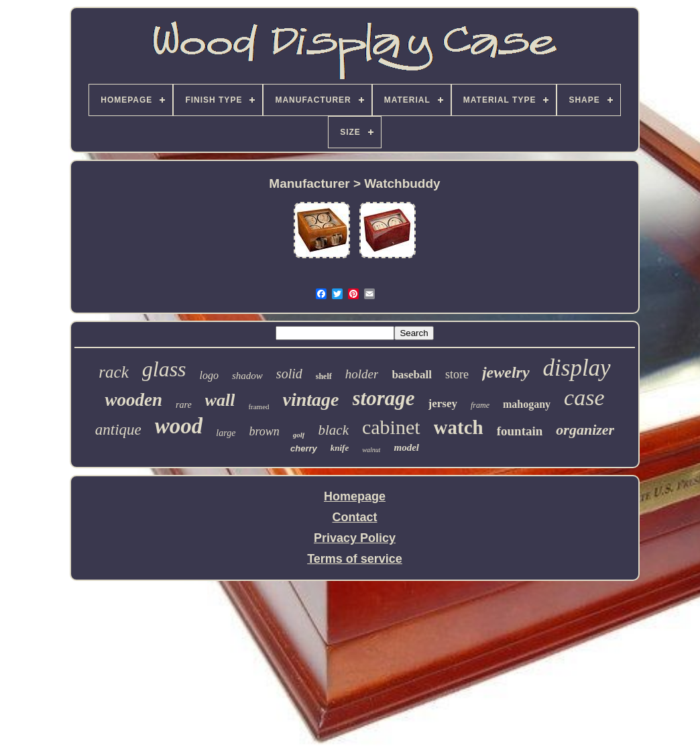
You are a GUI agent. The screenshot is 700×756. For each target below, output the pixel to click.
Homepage (355, 496)
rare (184, 405)
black (333, 430)
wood (179, 426)
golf (299, 435)
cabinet (391, 427)
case (584, 397)
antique (118, 430)
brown (264, 431)
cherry (304, 448)
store (457, 374)
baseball (412, 375)
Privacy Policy (355, 538)
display (577, 368)
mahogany (527, 404)
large (226, 433)
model (406, 447)
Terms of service (355, 559)
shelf (324, 376)
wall (220, 400)
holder (362, 374)
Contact (355, 517)
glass (164, 369)
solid (289, 374)
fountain (520, 431)
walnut (371, 450)
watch (459, 427)
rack (113, 372)
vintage (311, 399)
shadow (247, 376)
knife (340, 448)
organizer (585, 430)
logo (209, 375)
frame (480, 405)
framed (258, 407)
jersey (443, 403)
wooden (133, 400)
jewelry (506, 372)
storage (384, 398)
